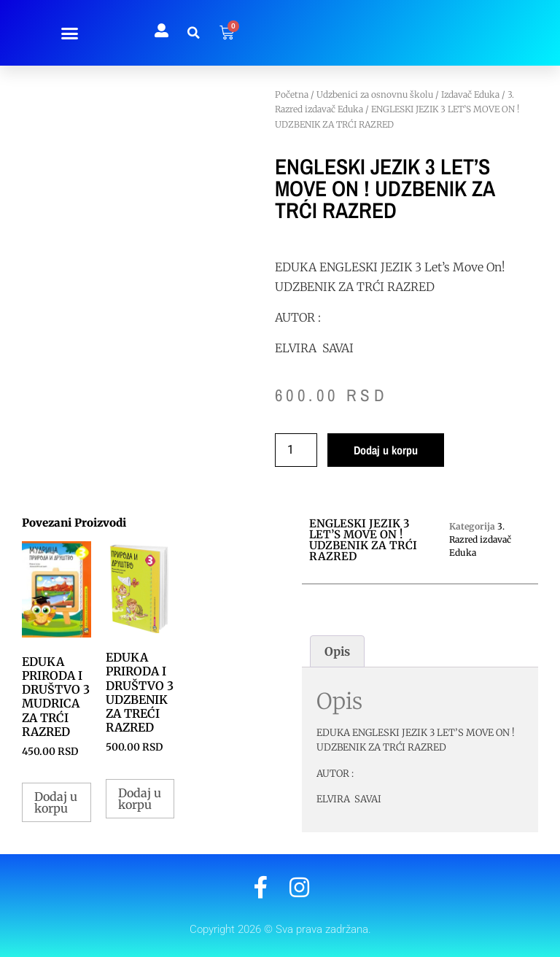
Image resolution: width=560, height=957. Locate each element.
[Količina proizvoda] (296, 450)
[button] (70, 33)
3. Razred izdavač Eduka (480, 539)
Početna (292, 94)
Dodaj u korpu (386, 450)
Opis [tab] (337, 651)
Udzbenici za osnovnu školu (375, 94)
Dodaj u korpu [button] (56, 802)
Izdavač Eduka (470, 94)
